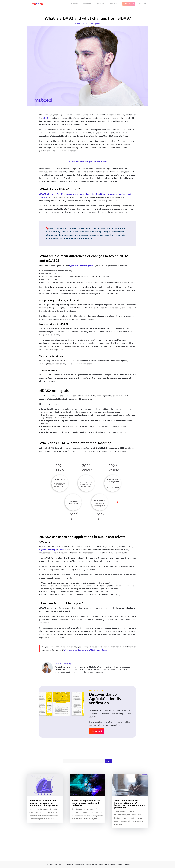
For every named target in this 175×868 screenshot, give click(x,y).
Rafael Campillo (82, 24)
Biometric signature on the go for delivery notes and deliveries (86, 803)
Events (120, 865)
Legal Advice (68, 865)
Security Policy (91, 865)
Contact (127, 865)
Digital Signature (95, 24)
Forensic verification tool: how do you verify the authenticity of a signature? (44, 803)
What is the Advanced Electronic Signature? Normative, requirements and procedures (130, 804)
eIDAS (45, 118)
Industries (113, 865)
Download (97, 731)
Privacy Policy (79, 865)
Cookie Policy (103, 865)
